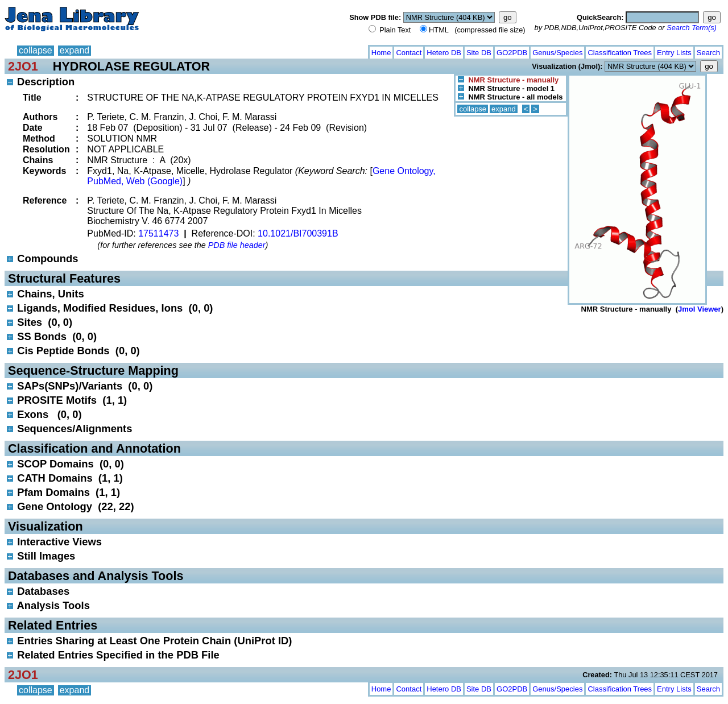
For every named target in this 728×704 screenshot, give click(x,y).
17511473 (158, 233)
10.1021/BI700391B (298, 233)
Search (708, 53)
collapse (36, 50)
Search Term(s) (692, 28)
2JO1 (23, 66)
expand (75, 50)
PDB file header (237, 245)
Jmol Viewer (700, 309)
